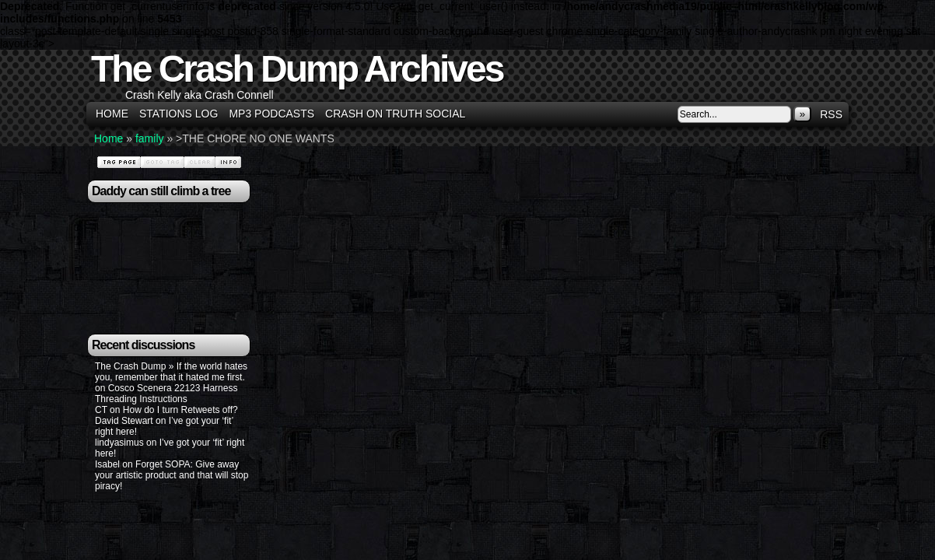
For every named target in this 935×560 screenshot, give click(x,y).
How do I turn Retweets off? (180, 410)
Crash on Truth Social (395, 114)
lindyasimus (119, 443)
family (150, 138)
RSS (831, 114)
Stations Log (179, 114)
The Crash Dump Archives (297, 69)
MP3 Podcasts (271, 114)
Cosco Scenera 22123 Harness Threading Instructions (166, 394)
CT (101, 410)
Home (112, 114)
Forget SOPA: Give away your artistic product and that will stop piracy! (172, 475)
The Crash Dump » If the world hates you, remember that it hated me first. (171, 372)
